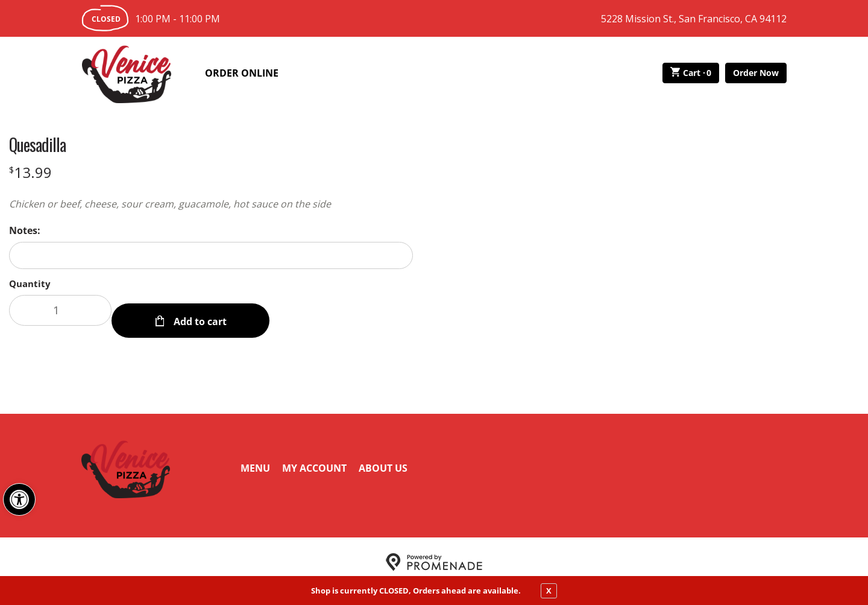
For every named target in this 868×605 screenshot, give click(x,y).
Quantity (30, 283)
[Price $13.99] (30, 172)
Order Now (756, 73)
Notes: (25, 230)
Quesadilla (37, 145)
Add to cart (199, 310)
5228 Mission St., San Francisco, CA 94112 (694, 19)
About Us (383, 457)
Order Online (242, 73)
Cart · (691, 73)
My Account (314, 457)
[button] (19, 499)
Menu (255, 457)
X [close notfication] (549, 591)
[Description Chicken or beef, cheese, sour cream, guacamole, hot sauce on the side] (211, 204)
